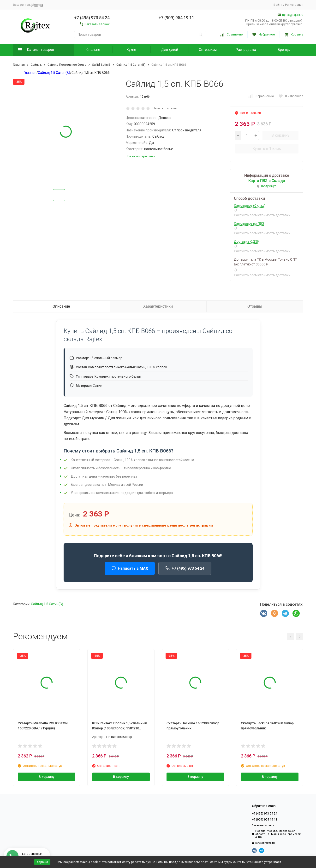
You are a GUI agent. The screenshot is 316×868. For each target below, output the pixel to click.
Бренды (284, 50)
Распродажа (246, 50)
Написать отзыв (165, 108)
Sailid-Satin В (101, 65)
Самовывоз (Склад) (250, 205)
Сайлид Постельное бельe (67, 65)
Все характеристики (140, 156)
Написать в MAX (130, 568)
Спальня (93, 50)
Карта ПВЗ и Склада (267, 181)
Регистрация (294, 5)
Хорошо (42, 862)
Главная (19, 65)
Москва (37, 5)
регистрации (201, 525)
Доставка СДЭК (247, 241)
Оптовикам (208, 50)
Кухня (131, 50)
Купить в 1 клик (267, 149)
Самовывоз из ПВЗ (249, 223)
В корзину (280, 135)
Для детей (170, 50)
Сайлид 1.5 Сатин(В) (131, 65)
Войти (278, 5)
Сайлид (36, 65)
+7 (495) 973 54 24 (185, 568)
